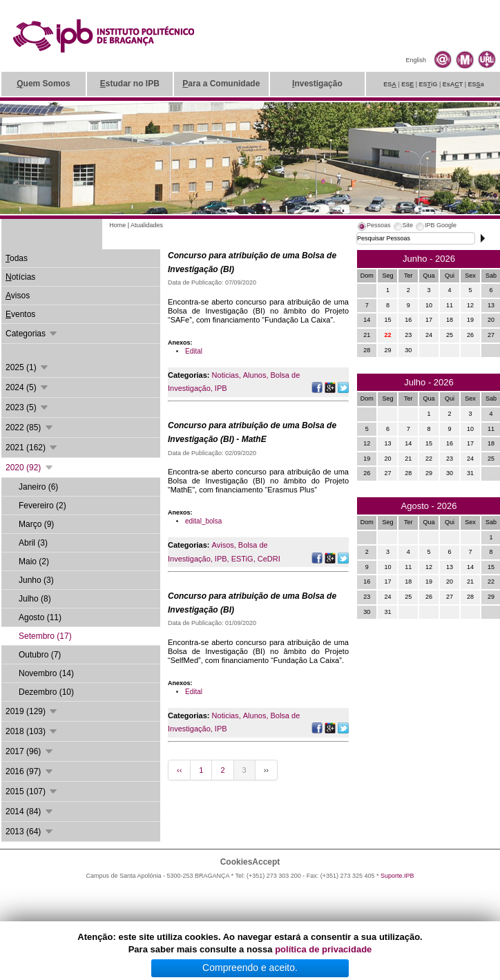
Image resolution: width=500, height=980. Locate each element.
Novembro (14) (46, 673)
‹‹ (179, 770)
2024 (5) (28, 387)
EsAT (453, 84)
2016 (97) (30, 771)
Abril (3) (33, 543)
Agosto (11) (40, 617)
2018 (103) (32, 731)
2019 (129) (32, 711)
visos (18, 296)
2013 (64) (30, 832)
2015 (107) (32, 791)
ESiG (429, 84)
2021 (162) (32, 448)
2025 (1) (28, 367)
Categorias (32, 334)
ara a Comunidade (221, 84)
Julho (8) (35, 599)
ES (390, 84)
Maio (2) (34, 561)
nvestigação (317, 84)
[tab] (374, 227)
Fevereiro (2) (42, 506)
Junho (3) (36, 580)
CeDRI (269, 559)
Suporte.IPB (397, 876)
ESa (476, 84)
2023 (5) (28, 407)
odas (17, 258)
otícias (20, 277)
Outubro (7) (40, 655)
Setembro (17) (45, 636)
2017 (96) (30, 751)
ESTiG (242, 559)
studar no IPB (130, 84)
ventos (20, 314)
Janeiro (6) (38, 487)
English (416, 60)
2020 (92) (30, 468)
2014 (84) (30, 811)
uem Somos (43, 84)
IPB (221, 388)
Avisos (223, 545)
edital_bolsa (203, 521)
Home (117, 225)
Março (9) (36, 524)
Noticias (225, 375)
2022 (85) (30, 427)
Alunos (255, 375)
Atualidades (147, 225)
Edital (194, 351)
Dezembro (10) (46, 692)
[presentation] (374, 227)
